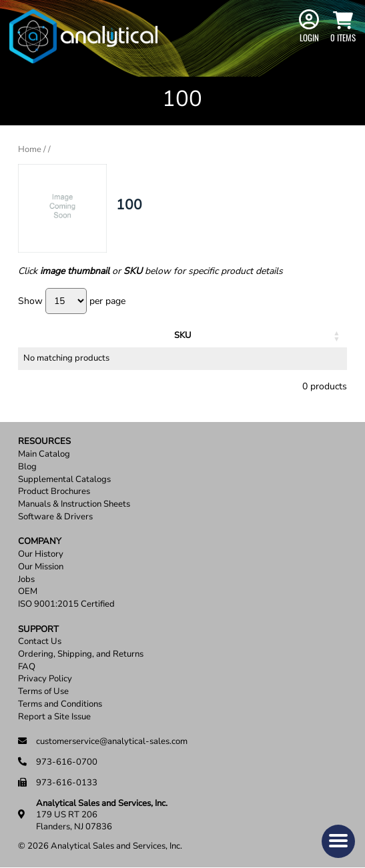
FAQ (27, 667)
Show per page (72, 301)
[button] (338, 841)
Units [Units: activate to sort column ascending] (179, 335)
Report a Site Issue (54, 717)
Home (30, 149)
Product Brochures (54, 492)
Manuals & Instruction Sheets (74, 504)
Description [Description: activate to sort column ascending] (123, 335)
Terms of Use (43, 692)
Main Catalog (44, 454)
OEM (28, 592)
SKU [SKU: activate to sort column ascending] (52, 335)
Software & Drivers (55, 517)
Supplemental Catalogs (64, 480)
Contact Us (40, 642)
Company (40, 542)
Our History (41, 554)
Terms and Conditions (60, 704)
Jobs (26, 580)
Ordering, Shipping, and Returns (81, 654)
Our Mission (41, 567)
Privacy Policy (45, 679)
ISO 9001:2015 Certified (66, 604)
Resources (44, 442)
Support (38, 630)
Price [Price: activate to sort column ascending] (216, 335)
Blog (27, 467)
